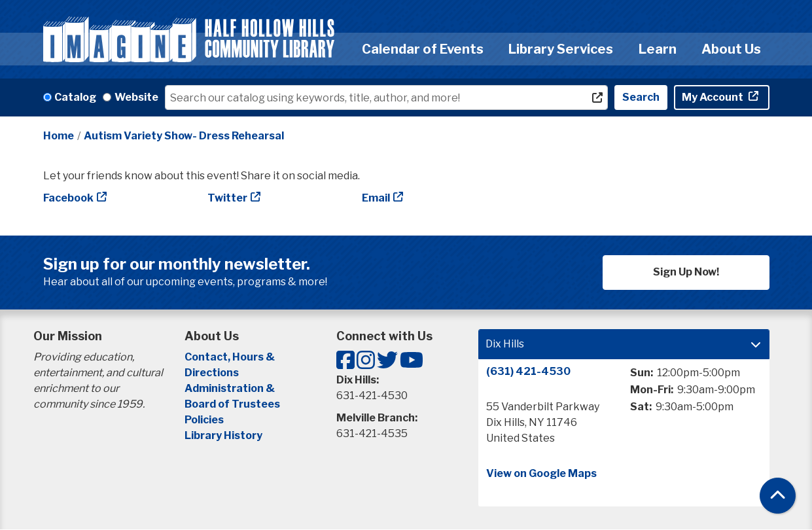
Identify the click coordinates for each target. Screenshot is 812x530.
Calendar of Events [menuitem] (423, 49)
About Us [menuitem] (731, 49)
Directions (212, 373)
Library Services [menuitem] (561, 49)
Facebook (68, 198)
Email (376, 198)
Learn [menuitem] (658, 49)
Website (136, 97)
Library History (223, 435)
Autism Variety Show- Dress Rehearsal (184, 136)
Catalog (75, 97)
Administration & (231, 388)
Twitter (227, 198)
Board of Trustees (232, 404)
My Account (714, 97)
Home (59, 136)
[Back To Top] (778, 496)
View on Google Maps (541, 473)
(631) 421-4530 (528, 371)
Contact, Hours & (231, 357)
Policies (204, 420)
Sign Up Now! (686, 272)
